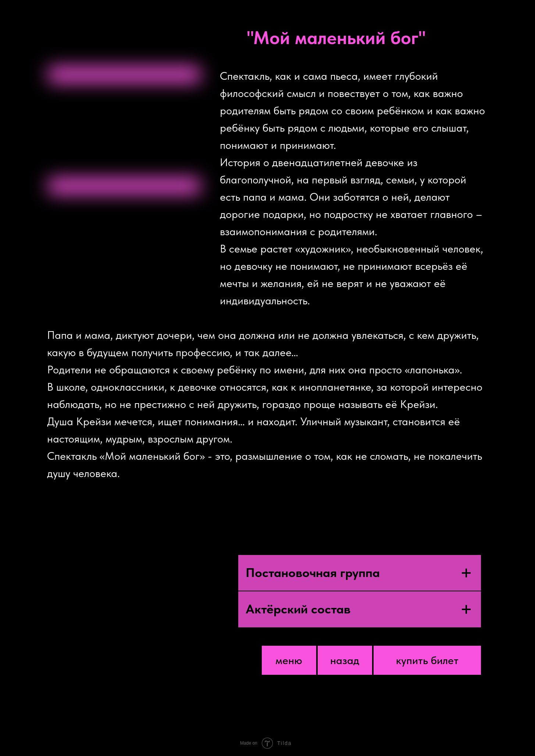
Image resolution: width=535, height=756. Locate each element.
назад (345, 660)
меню (289, 660)
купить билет (427, 660)
